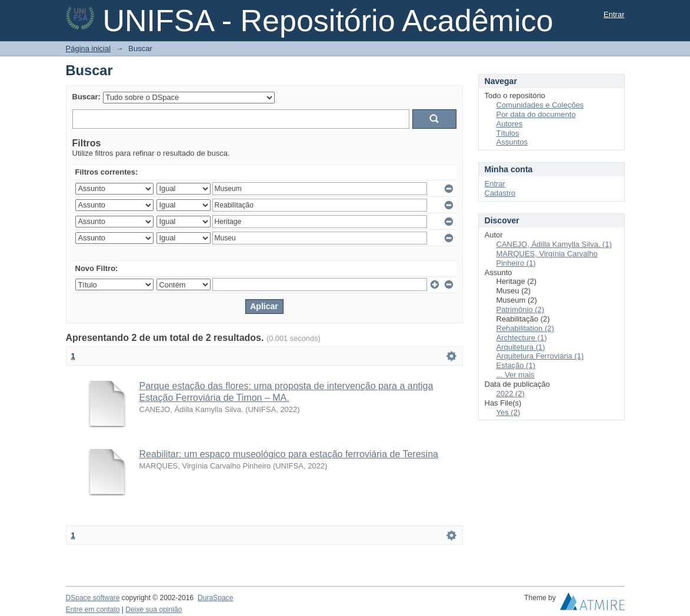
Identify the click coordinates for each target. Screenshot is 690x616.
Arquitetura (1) (521, 347)
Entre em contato (93, 610)
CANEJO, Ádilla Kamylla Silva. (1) (554, 244)
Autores (510, 124)
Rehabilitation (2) (525, 328)
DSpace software (93, 598)
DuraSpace (215, 598)
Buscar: (86, 97)
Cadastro (500, 193)
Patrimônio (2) (521, 309)
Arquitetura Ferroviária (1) (540, 356)
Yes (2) (509, 412)
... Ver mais (516, 375)
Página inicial (89, 48)
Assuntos (512, 142)
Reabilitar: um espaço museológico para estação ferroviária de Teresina (289, 454)
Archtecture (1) (522, 338)
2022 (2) (511, 394)
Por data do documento (536, 114)
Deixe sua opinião (154, 610)
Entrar (614, 14)
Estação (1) (516, 365)
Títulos (508, 133)
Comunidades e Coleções (540, 105)
